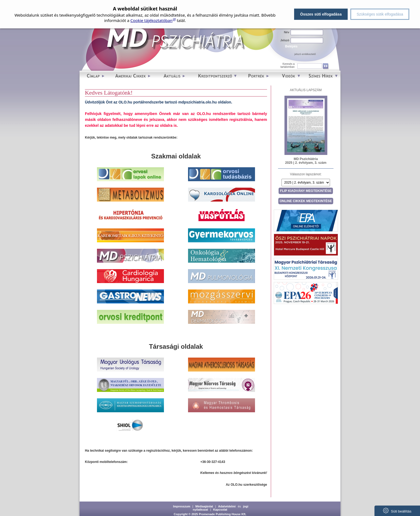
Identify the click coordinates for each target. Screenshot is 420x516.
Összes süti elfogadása (321, 14)
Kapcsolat (220, 510)
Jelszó (285, 40)
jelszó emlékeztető (305, 54)
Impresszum (182, 506)
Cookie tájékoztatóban (151, 20)
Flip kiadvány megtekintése (306, 191)
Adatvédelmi (227, 506)
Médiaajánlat (204, 506)
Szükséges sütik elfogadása (380, 14)
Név (287, 32)
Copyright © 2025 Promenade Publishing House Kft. (210, 514)
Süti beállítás (397, 511)
